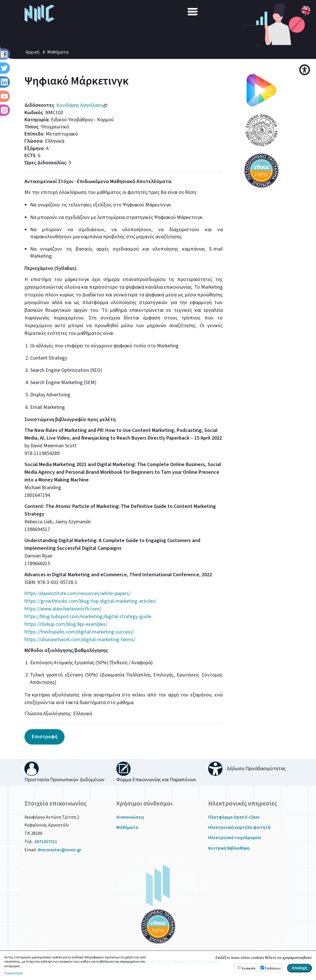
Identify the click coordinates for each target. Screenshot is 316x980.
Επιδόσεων (273, 968)
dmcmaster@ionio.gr (59, 850)
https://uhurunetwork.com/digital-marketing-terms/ (80, 640)
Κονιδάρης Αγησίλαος (82, 105)
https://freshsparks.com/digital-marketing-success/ (79, 632)
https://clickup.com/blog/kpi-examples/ (66, 624)
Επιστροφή (45, 737)
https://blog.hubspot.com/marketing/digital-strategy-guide (88, 617)
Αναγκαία (249, 968)
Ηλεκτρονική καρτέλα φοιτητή (239, 827)
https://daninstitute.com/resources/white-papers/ (78, 593)
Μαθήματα (58, 52)
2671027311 (46, 842)
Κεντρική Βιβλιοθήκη (229, 848)
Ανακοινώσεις (130, 817)
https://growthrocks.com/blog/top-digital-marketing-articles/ (90, 601)
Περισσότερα (14, 973)
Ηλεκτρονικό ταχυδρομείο (235, 838)
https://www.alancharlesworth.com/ (63, 609)
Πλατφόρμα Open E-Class (234, 817)
